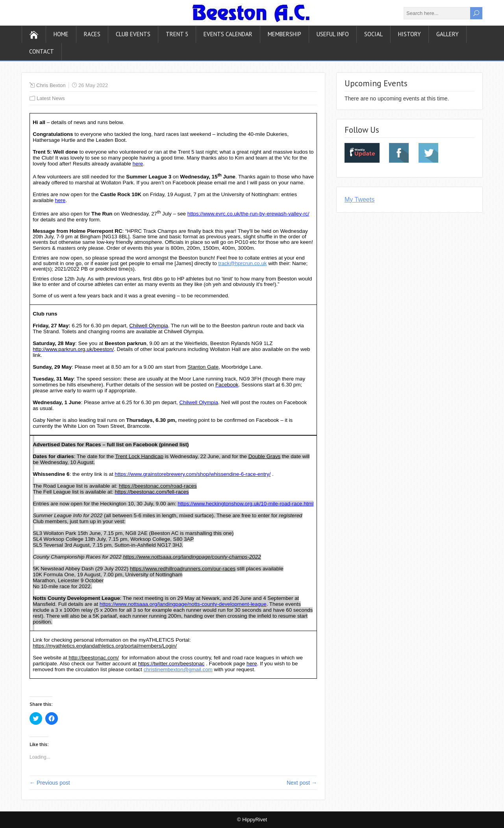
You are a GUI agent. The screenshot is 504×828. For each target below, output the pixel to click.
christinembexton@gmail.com (178, 669)
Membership (284, 34)
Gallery (447, 34)
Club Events (133, 34)
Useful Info (333, 34)
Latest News (51, 98)
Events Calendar (228, 34)
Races (92, 34)
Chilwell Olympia (199, 402)
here (138, 164)
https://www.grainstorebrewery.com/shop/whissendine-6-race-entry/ (193, 474)
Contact (42, 51)
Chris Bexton (51, 85)
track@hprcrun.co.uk (242, 263)
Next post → (302, 783)
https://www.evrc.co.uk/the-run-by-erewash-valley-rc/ (248, 214)
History (409, 34)
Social (373, 34)
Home (61, 34)
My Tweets (359, 200)
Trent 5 (177, 34)
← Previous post (50, 783)
